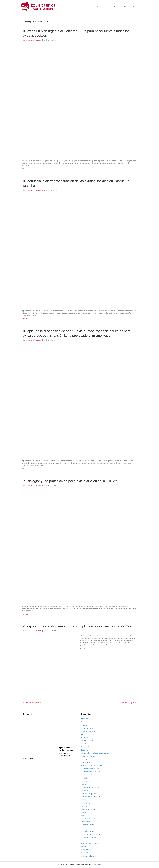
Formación (85, 778)
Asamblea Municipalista (89, 731)
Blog (135, 7)
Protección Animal (87, 831)
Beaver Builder (97, 865)
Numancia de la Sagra (89, 819)
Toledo (83, 847)
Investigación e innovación (90, 787)
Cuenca (84, 744)
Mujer (83, 815)
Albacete (84, 725)
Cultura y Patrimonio (88, 747)
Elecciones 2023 (87, 762)
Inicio (102, 7)
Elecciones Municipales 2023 (91, 772)
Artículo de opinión (88, 728)
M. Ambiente (85, 803)
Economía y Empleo (88, 756)
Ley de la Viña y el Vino (89, 794)
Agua (83, 722)
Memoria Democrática (89, 809)
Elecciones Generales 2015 (91, 769)
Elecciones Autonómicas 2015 (91, 766)
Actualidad (94, 7)
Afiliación (128, 7)
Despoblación (86, 750)
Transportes (85, 853)
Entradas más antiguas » (127, 703)
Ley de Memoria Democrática (91, 797)
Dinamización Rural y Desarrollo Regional (95, 753)
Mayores (84, 806)
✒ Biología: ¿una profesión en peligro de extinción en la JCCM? (70, 481)
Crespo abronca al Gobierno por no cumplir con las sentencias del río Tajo (78, 626)
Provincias (118, 7)
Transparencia (86, 850)
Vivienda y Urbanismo (89, 856)
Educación (85, 759)
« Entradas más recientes (32, 703)
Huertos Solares (87, 781)
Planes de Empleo (87, 825)
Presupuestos (86, 828)
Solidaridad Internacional (90, 844)
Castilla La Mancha (88, 741)
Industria (84, 784)
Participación (86, 822)
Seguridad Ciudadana (89, 837)
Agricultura (85, 719)
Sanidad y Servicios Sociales (91, 834)
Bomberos (85, 738)
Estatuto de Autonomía (89, 775)
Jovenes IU (85, 791)
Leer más (25, 169)
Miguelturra (85, 812)
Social (83, 840)
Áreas (109, 7)
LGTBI (83, 800)
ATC (83, 734)
